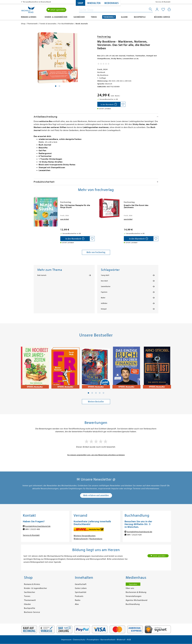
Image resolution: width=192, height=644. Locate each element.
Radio (78, 600)
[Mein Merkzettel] (163, 10)
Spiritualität (81, 592)
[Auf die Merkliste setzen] (123, 104)
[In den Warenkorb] (109, 104)
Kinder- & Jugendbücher (56, 17)
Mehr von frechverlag (96, 252)
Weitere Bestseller (96, 402)
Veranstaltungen (134, 596)
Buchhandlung (133, 604)
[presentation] (34, 207)
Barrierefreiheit (108, 640)
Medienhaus (112, 3)
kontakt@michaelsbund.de (38, 526)
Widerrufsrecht (81, 539)
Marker (103, 298)
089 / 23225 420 (134, 535)
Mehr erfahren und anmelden (96, 495)
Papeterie (104, 292)
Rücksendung (96, 539)
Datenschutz (79, 640)
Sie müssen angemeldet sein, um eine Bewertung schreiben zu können (96, 455)
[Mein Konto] (157, 9)
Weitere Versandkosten (85, 536)
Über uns (130, 588)
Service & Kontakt (163, 2)
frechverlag (104, 37)
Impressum (66, 640)
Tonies (94, 17)
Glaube (124, 17)
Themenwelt (109, 17)
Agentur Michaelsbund (137, 600)
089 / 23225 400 (33, 529)
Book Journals (42, 275)
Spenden (133, 584)
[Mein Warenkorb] (169, 9)
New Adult (104, 281)
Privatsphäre (93, 640)
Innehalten (94, 3)
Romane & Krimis (29, 17)
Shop (80, 3)
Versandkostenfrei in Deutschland (37, 2)
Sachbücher (79, 17)
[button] (88, 393)
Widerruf (121, 640)
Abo (77, 604)
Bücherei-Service (162, 17)
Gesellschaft (81, 584)
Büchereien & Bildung (136, 592)
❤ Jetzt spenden (56, 10)
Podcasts (79, 596)
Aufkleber (104, 303)
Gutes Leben (81, 588)
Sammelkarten (106, 287)
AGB (129, 640)
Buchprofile (140, 17)
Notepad (104, 309)
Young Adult (105, 275)
